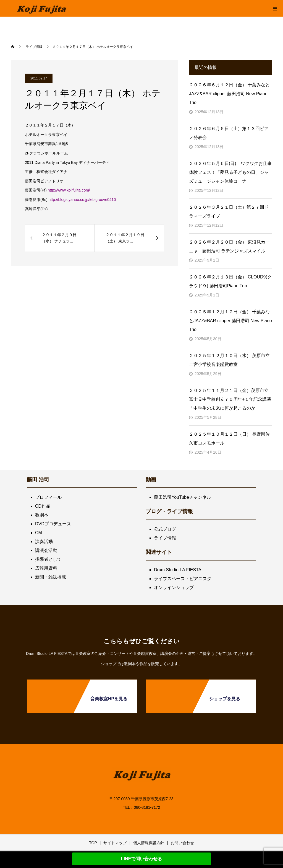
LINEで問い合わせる (141, 859)
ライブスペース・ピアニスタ (183, 579)
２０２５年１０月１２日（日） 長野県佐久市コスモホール (229, 439)
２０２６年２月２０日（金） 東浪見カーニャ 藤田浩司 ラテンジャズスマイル (229, 246)
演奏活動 (44, 542)
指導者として (48, 559)
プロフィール (48, 497)
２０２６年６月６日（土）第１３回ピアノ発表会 (229, 133)
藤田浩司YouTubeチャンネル (183, 497)
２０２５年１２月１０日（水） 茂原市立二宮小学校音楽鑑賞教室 (229, 360)
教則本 (42, 515)
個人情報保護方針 (149, 843)
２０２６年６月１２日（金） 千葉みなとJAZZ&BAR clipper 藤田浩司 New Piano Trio (229, 94)
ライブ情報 (165, 538)
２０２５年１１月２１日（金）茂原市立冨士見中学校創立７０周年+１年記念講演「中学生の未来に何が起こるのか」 (230, 399)
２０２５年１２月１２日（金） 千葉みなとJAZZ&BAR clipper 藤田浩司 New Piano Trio (230, 321)
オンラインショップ (174, 587)
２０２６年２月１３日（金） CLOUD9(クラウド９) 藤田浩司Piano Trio (230, 281)
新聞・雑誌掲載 (51, 577)
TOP (93, 843)
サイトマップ (115, 843)
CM (39, 533)
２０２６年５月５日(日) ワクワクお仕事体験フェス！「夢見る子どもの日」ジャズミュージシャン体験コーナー (230, 172)
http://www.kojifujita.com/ (69, 190)
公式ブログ (165, 529)
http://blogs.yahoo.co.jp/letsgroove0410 (82, 200)
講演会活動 (46, 550)
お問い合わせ (182, 843)
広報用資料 (46, 568)
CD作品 (43, 506)
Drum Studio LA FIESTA (178, 570)
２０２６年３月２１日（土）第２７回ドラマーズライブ (229, 212)
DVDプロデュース (53, 524)
